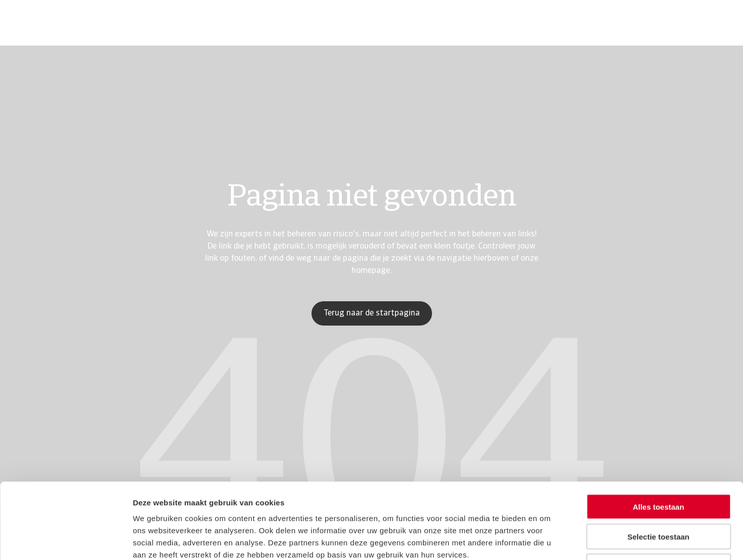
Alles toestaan (658, 436)
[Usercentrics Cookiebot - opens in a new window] (66, 540)
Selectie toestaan (659, 466)
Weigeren (658, 495)
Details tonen (547, 540)
